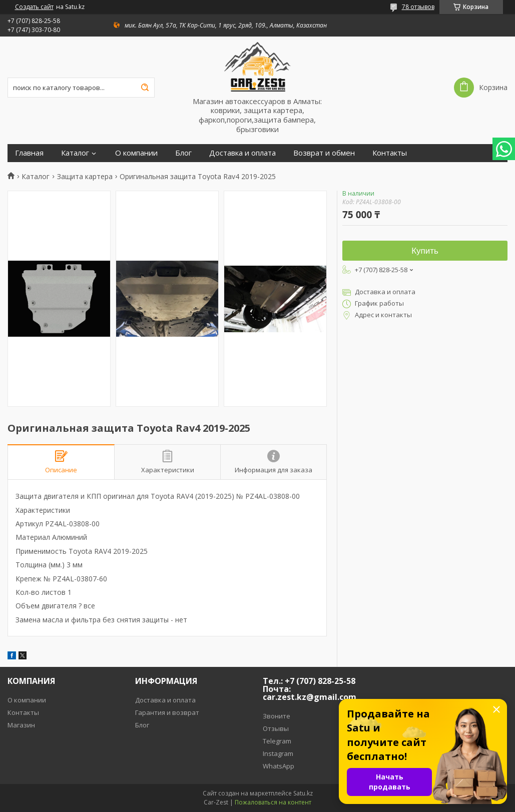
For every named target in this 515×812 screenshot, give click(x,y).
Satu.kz (303, 793)
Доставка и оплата (242, 153)
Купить (425, 251)
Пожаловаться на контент (273, 802)
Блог (183, 153)
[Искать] (145, 88)
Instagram (278, 753)
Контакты (390, 153)
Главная (29, 153)
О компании (136, 153)
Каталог (75, 153)
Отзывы (276, 728)
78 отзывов (418, 7)
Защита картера (85, 177)
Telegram (277, 741)
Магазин (21, 725)
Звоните (277, 716)
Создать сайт (34, 7)
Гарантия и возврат (167, 712)
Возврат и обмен (324, 153)
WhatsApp (279, 766)
